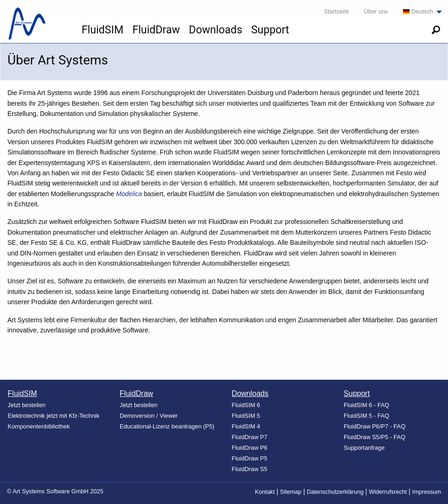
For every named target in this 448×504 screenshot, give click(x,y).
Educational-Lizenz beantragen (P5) (167, 426)
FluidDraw (156, 30)
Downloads (215, 30)
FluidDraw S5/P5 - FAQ (374, 437)
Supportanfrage (364, 448)
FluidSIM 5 (246, 416)
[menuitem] (420, 12)
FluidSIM (102, 30)
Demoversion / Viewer (149, 416)
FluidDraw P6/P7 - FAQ (374, 426)
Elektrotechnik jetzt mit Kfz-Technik (54, 416)
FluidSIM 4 (246, 426)
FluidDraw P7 (250, 437)
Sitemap (291, 492)
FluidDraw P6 (250, 448)
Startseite (337, 11)
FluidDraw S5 (250, 469)
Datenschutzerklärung (335, 492)
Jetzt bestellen (27, 405)
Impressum (427, 492)
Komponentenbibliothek (39, 426)
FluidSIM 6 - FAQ (366, 405)
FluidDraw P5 (250, 458)
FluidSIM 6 (246, 405)
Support (270, 30)
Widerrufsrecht (388, 492)
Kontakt (265, 492)
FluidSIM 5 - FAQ (366, 416)
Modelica (129, 194)
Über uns (376, 11)
